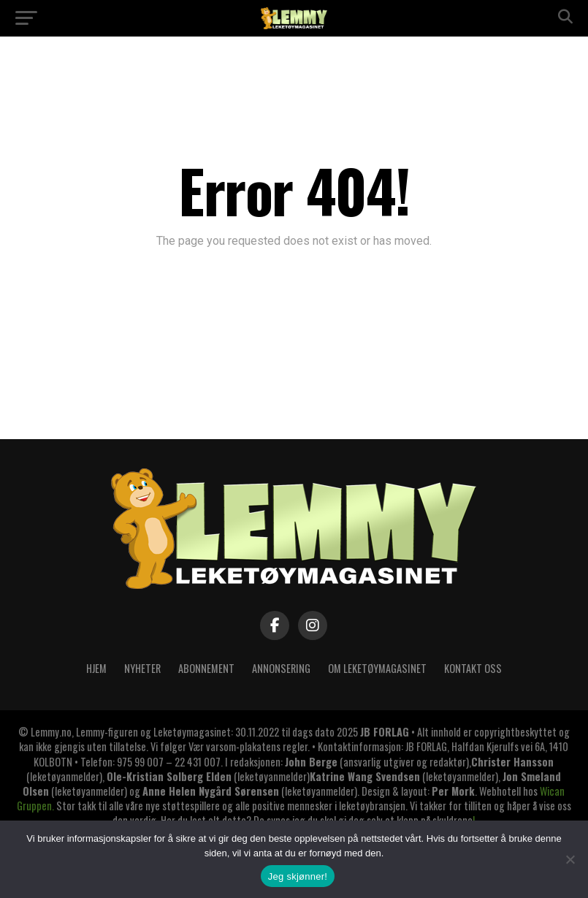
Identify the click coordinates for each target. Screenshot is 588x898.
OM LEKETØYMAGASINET (377, 668)
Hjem (96, 668)
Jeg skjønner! (298, 876)
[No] (570, 859)
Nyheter (142, 668)
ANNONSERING (281, 668)
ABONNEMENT (206, 668)
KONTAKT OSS (473, 668)
